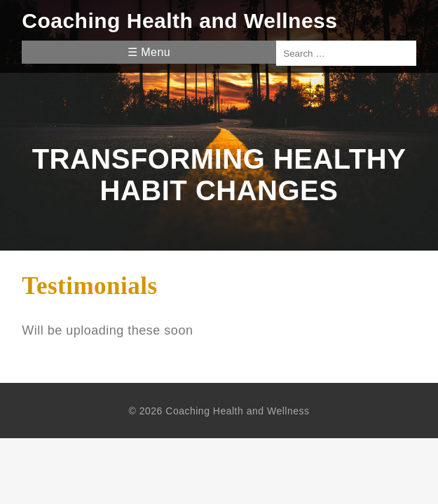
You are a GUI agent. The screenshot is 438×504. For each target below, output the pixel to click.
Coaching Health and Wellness (179, 21)
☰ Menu (149, 52)
